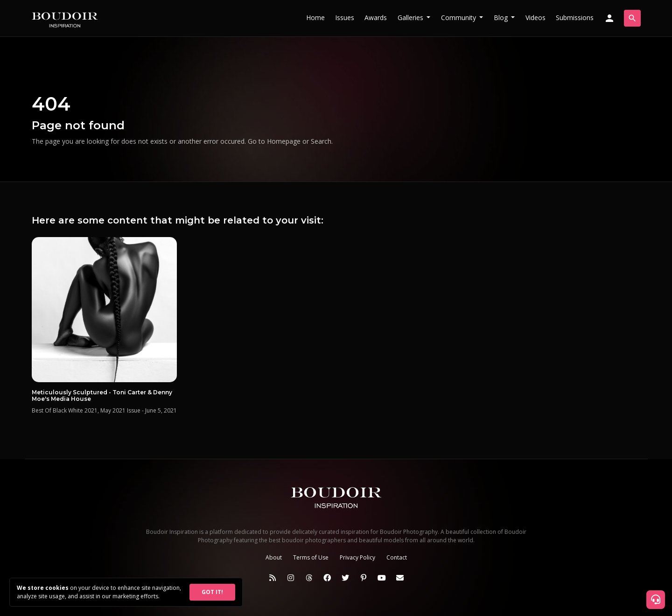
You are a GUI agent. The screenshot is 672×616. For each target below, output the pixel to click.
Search (321, 141)
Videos (535, 17)
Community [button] (459, 17)
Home (315, 17)
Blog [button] (502, 17)
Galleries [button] (411, 17)
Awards (376, 17)
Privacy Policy (357, 557)
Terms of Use (311, 557)
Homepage (284, 141)
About (274, 557)
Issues (345, 17)
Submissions (575, 17)
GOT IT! (212, 592)
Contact (397, 557)
